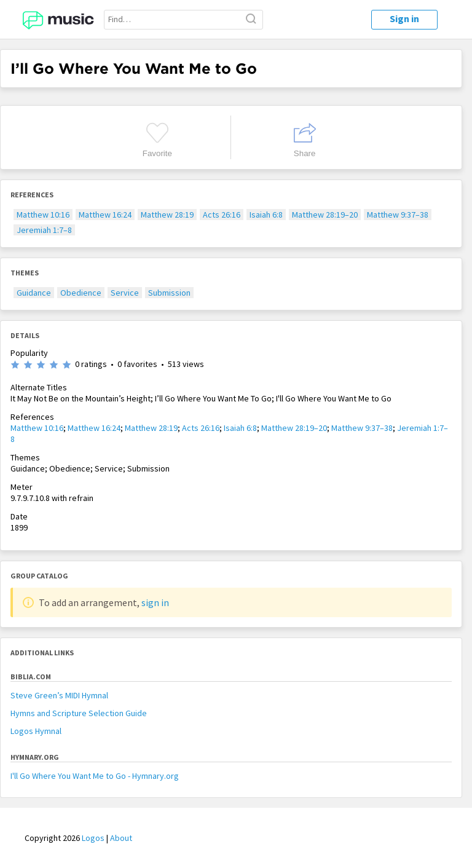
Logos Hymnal (36, 731)
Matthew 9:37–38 (398, 215)
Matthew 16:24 (105, 215)
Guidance (34, 293)
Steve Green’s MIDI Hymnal (59, 695)
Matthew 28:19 (167, 215)
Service (125, 293)
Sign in (404, 18)
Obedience (81, 293)
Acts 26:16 (222, 215)
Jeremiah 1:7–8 (44, 230)
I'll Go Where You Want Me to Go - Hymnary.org (95, 776)
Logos (93, 838)
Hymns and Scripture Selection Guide (79, 713)
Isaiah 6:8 (266, 215)
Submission (169, 293)
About (121, 838)
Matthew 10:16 (43, 215)
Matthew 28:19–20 (325, 215)
